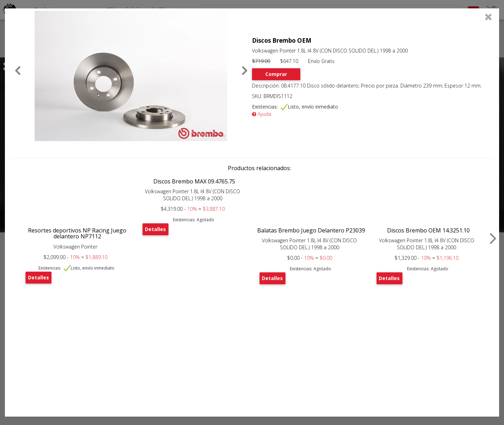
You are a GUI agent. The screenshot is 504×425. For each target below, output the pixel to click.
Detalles (38, 277)
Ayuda (262, 114)
